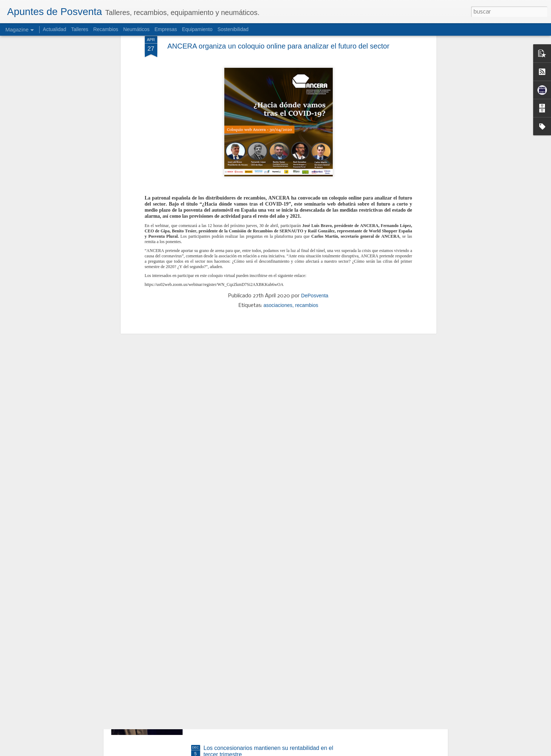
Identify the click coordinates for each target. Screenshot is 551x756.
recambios (307, 197)
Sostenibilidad (233, 29)
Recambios (106, 29)
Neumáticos (136, 29)
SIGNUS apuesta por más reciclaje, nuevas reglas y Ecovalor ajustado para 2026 (269, 588)
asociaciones (278, 197)
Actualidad (54, 29)
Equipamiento (197, 29)
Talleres (80, 29)
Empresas (166, 29)
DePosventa (315, 187)
